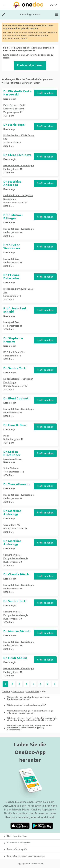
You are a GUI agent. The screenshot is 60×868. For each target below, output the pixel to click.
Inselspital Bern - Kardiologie (19, 166)
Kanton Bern (33, 692)
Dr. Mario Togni (14, 124)
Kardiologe (18, 692)
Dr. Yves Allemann (17, 484)
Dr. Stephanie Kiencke (13, 340)
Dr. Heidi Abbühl (15, 658)
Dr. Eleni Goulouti (16, 398)
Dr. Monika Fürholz (17, 631)
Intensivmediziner (12, 459)
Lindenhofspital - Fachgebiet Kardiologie (18, 197)
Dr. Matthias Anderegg (12, 183)
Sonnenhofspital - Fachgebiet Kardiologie (16, 557)
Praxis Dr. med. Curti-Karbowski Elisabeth (14, 107)
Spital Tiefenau (11, 468)
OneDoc (6, 692)
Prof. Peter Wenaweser (12, 246)
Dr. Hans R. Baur (15, 425)
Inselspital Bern (11, 259)
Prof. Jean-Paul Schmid (15, 310)
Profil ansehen (45, 93)
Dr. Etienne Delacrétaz (12, 276)
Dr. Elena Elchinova (17, 155)
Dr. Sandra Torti (15, 368)
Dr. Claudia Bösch (16, 574)
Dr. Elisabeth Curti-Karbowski (17, 93)
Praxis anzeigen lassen (30, 65)
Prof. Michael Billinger (13, 216)
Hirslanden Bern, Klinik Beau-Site (18, 137)
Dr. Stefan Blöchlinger (12, 453)
